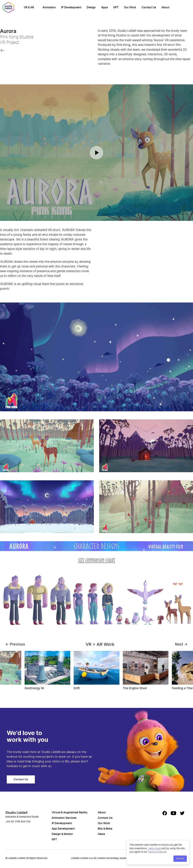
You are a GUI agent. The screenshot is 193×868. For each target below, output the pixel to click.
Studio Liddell (16, 813)
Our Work (130, 7)
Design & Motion (62, 834)
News (101, 834)
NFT (116, 7)
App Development (63, 829)
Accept (180, 859)
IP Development (71, 7)
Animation (49, 7)
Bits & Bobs (105, 829)
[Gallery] (96, 672)
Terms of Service (157, 852)
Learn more (154, 848)
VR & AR (29, 7)
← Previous (15, 644)
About (165, 7)
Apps (105, 7)
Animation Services (64, 818)
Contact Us (149, 7)
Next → (181, 644)
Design (91, 7)
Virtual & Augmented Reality (70, 812)
